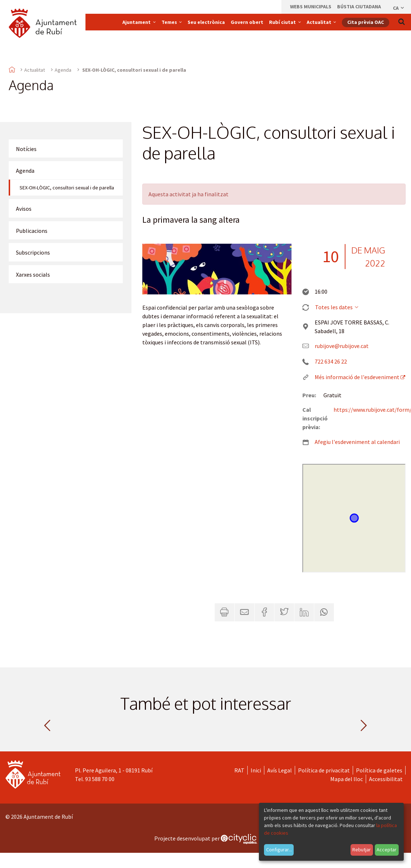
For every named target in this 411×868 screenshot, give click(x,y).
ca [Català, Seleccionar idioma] (399, 8)
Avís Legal (280, 770)
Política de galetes (379, 770)
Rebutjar (362, 850)
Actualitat (35, 70)
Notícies (26, 149)
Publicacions (32, 231)
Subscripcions (33, 252)
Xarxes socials (33, 274)
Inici (256, 770)
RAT (239, 770)
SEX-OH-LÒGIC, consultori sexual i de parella (67, 188)
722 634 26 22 (331, 361)
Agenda (63, 70)
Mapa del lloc (347, 779)
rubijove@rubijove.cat (342, 346)
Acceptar (387, 850)
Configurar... (279, 850)
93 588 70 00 (100, 779)
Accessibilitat (386, 779)
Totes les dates (337, 307)
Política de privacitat (324, 770)
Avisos (24, 209)
